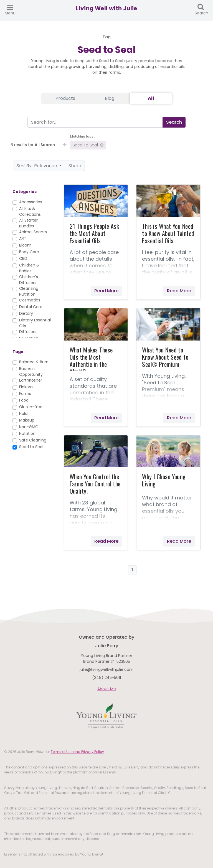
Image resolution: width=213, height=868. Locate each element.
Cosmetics (30, 300)
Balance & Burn (34, 362)
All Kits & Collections (30, 211)
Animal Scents (33, 232)
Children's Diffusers (29, 280)
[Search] (94, 122)
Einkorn (26, 387)
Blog (110, 98)
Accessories (31, 202)
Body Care (29, 252)
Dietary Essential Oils (35, 323)
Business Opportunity (31, 371)
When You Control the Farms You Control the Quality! (95, 484)
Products (65, 98)
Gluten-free (31, 407)
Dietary (26, 313)
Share (75, 166)
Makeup (27, 420)
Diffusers (28, 332)
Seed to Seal (88, 145)
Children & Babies (29, 268)
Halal (24, 413)
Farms (25, 394)
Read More (106, 291)
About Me (107, 689)
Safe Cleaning (33, 440)
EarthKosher (31, 380)
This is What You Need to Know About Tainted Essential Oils (168, 233)
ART (23, 238)
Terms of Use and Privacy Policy (77, 752)
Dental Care (31, 307)
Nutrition (27, 433)
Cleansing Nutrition (29, 291)
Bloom (25, 245)
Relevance (37, 166)
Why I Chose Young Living (164, 480)
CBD (23, 258)
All (151, 98)
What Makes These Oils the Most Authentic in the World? (91, 361)
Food (24, 400)
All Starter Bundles (28, 223)
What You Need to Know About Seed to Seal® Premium (165, 357)
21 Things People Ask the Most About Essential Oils (94, 233)
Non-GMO (29, 427)
